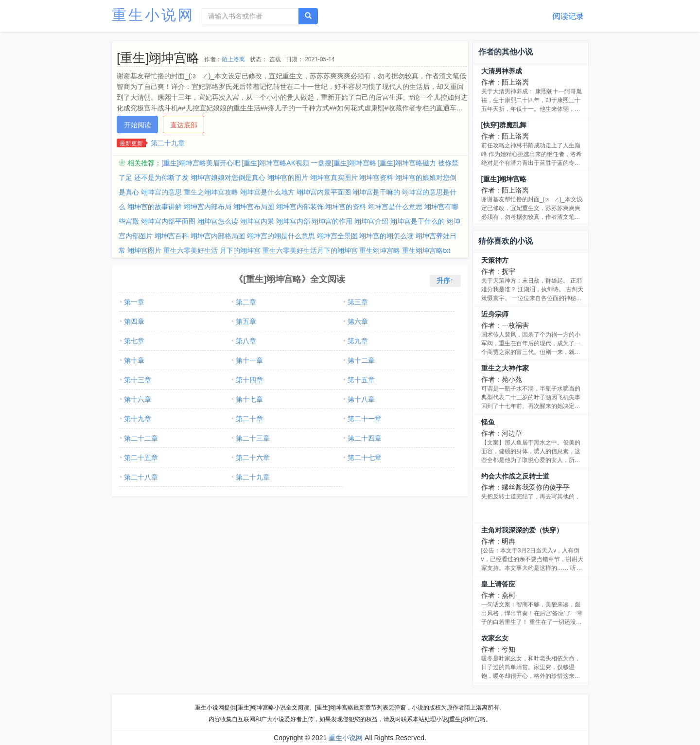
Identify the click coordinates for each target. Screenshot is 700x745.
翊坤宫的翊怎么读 (386, 236)
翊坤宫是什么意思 (395, 207)
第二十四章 (365, 438)
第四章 (134, 321)
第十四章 (249, 380)
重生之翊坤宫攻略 (211, 192)
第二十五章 (141, 458)
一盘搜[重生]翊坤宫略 (344, 163)
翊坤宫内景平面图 (324, 192)
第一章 (134, 302)
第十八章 (361, 399)
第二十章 (249, 419)
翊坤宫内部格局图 (218, 236)
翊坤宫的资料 (346, 207)
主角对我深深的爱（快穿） (522, 530)
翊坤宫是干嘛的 (376, 192)
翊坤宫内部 (293, 221)
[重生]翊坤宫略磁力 (407, 163)
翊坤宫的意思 (161, 192)
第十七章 (249, 399)
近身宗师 (495, 314)
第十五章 (361, 380)
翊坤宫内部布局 (208, 207)
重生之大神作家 (505, 368)
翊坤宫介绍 (371, 221)
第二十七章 (365, 458)
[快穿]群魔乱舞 (504, 125)
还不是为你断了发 (161, 177)
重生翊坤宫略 (380, 250)
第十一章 (249, 360)
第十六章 (138, 399)
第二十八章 (141, 477)
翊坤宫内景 (257, 221)
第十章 (134, 360)
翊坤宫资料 (376, 177)
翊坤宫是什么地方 (267, 192)
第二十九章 (168, 143)
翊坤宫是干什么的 (418, 221)
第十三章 (138, 380)
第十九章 (138, 419)
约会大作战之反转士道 (515, 476)
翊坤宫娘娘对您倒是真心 (228, 177)
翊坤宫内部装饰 (300, 207)
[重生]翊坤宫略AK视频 (276, 163)
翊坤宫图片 (144, 250)
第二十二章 (141, 438)
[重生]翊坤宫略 (504, 179)
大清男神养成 (502, 71)
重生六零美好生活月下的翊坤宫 (310, 250)
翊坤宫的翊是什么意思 (281, 236)
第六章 (358, 321)
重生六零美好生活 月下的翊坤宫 (212, 250)
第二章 (246, 302)
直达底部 (184, 125)
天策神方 (495, 260)
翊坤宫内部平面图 (168, 221)
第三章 (358, 302)
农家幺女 (495, 638)
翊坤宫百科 (172, 236)
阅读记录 (568, 16)
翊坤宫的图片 (288, 177)
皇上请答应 (498, 584)
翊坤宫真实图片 (334, 177)
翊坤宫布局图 (254, 207)
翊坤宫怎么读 (218, 221)
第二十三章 (253, 438)
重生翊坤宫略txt (426, 250)
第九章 (358, 341)
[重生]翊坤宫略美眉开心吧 (201, 163)
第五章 (246, 321)
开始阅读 (138, 125)
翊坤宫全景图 (337, 236)
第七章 (134, 341)
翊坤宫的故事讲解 (155, 207)
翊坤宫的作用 (332, 221)
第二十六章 (253, 458)
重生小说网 (153, 15)
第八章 (246, 341)
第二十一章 (365, 419)
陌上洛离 (233, 59)
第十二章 (361, 360)
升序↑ (445, 281)
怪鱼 (488, 422)
